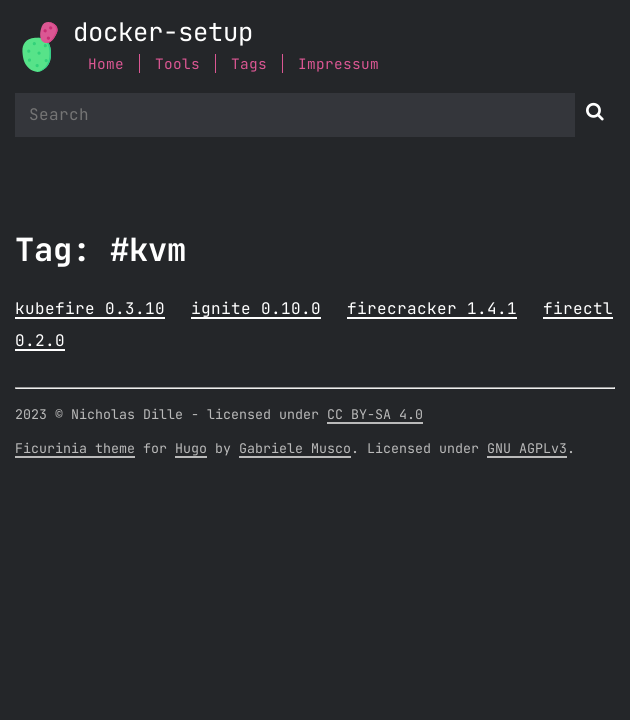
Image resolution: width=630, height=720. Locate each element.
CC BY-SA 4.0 (375, 415)
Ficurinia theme (75, 449)
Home (106, 64)
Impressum (338, 64)
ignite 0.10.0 (256, 309)
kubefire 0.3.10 (90, 309)
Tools (177, 64)
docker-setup (163, 33)
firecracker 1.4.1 (432, 309)
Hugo (191, 449)
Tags (249, 64)
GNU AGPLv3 (527, 449)
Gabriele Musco (295, 449)
